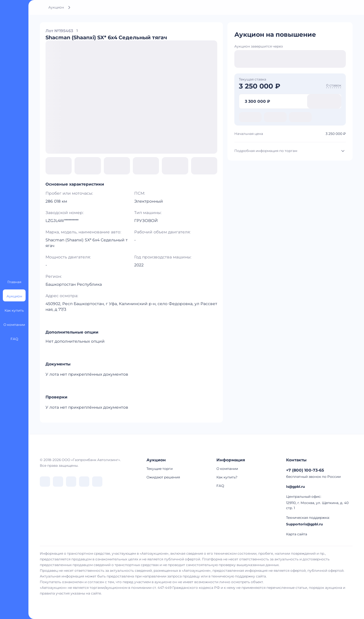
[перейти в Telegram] (58, 482)
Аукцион (56, 7)
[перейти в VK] (45, 482)
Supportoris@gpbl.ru (304, 524)
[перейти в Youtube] (97, 482)
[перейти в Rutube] (84, 482)
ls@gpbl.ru (295, 487)
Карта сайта (297, 534)
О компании (227, 469)
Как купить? (227, 477)
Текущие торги (160, 469)
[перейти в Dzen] (71, 482)
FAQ (220, 486)
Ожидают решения (163, 477)
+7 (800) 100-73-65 (305, 470)
